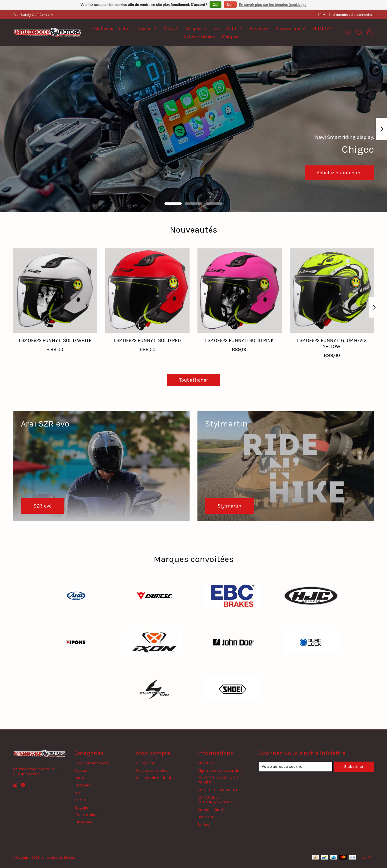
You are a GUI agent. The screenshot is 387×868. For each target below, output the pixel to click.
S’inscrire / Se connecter (353, 15)
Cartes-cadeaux (199, 36)
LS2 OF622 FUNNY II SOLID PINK (239, 340)
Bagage (81, 807)
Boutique (206, 817)
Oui (216, 5)
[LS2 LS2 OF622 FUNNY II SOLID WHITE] (55, 291)
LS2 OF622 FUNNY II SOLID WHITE (55, 340)
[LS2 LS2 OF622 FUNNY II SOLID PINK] (240, 291)
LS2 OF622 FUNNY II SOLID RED (147, 340)
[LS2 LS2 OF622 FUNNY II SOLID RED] (147, 291)
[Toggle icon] (348, 32)
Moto (79, 778)
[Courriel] (296, 767)
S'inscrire (145, 763)
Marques (231, 36)
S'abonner (354, 767)
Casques (83, 785)
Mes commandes (152, 770)
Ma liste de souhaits (155, 778)
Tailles (203, 824)
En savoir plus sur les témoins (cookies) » (273, 5)
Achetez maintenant (339, 172)
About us (206, 763)
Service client (210, 810)
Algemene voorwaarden (220, 770)
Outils (80, 800)
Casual (81, 770)
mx (216, 29)
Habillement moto (92, 763)
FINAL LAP (322, 29)
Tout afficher (194, 380)
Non (230, 5)
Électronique (87, 815)
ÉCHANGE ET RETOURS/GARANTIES (217, 800)
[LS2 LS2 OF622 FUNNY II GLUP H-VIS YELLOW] (332, 291)
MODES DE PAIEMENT (217, 790)
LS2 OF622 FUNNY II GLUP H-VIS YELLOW (332, 343)
